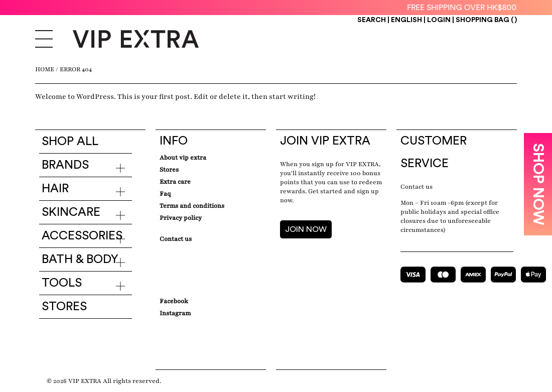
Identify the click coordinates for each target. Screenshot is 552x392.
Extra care (175, 182)
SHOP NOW (538, 184)
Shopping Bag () (486, 20)
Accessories (82, 236)
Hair (55, 189)
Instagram (175, 313)
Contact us (417, 187)
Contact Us (176, 239)
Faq (165, 194)
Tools (62, 283)
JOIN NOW (306, 229)
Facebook (174, 301)
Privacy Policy (181, 218)
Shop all (70, 142)
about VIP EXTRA (183, 158)
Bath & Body (80, 259)
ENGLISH (407, 20)
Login (439, 20)
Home (45, 69)
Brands (65, 165)
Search (372, 20)
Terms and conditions (192, 206)
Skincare (71, 212)
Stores (64, 307)
